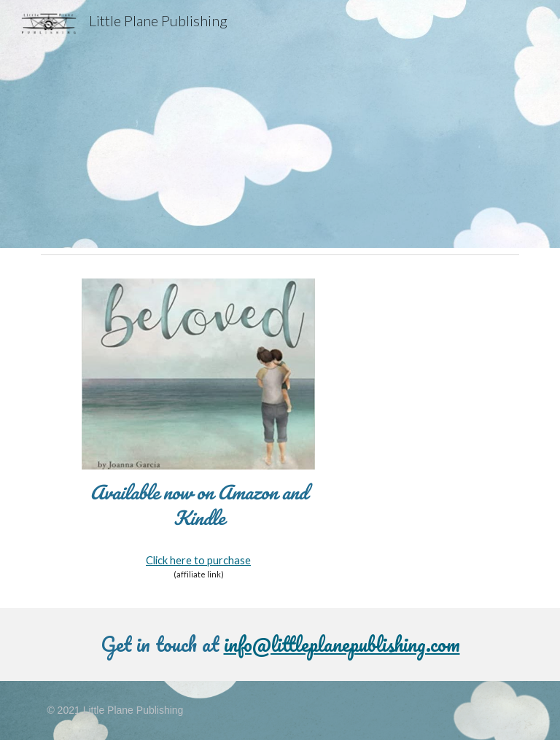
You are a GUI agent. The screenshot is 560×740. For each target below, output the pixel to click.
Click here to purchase (198, 560)
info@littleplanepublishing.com (342, 644)
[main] (198, 506)
